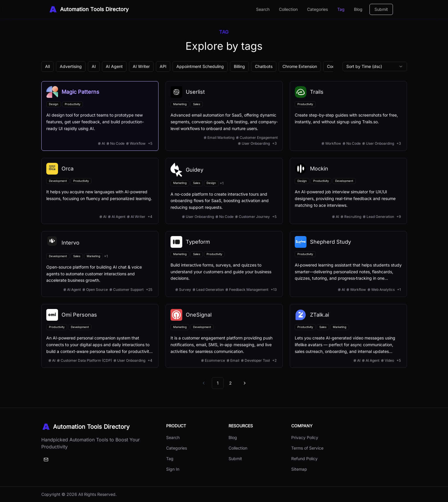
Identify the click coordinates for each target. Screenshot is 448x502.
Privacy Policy (305, 437)
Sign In (173, 469)
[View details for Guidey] (224, 191)
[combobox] (375, 66)
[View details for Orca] (100, 191)
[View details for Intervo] (100, 264)
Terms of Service (307, 448)
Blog (358, 9)
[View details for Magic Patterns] (100, 116)
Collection (288, 9)
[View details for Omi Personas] (100, 336)
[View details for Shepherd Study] (348, 264)
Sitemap (299, 469)
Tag (341, 9)
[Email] (46, 460)
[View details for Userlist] (224, 116)
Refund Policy (304, 459)
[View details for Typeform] (224, 264)
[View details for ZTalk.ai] (348, 336)
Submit (381, 9)
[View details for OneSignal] (224, 336)
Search (263, 9)
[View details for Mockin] (348, 191)
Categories (317, 9)
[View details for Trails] (348, 116)
